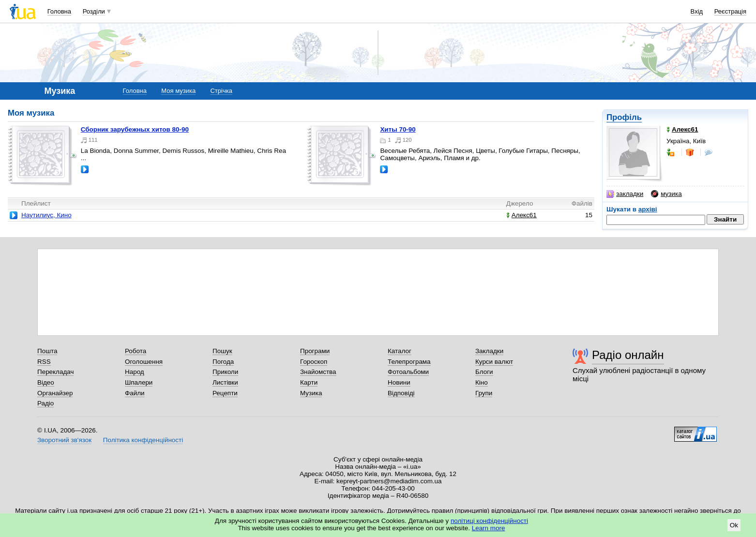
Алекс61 (522, 215)
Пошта (47, 351)
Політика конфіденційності (143, 440)
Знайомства (318, 372)
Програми (315, 351)
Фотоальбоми (408, 372)
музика (666, 194)
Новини (399, 382)
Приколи (225, 372)
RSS (44, 362)
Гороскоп (314, 362)
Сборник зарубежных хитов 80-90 (135, 129)
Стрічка (221, 91)
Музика (311, 393)
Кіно (482, 382)
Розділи (94, 11)
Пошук (222, 351)
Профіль (624, 117)
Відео (46, 382)
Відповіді (401, 393)
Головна (59, 11)
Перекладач (55, 372)
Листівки (225, 382)
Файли (135, 393)
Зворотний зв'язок (64, 440)
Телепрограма (409, 362)
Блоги (484, 372)
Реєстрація (730, 11)
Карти (309, 382)
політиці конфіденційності (489, 521)
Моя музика (178, 91)
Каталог (400, 351)
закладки (625, 194)
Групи (484, 393)
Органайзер (55, 393)
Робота (136, 351)
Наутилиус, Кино (46, 215)
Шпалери (139, 382)
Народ (135, 372)
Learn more (489, 528)
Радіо (45, 403)
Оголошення (144, 362)
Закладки (489, 351)
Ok (734, 525)
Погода (223, 362)
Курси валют (494, 362)
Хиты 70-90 (398, 129)
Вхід (697, 11)
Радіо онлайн (628, 355)
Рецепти (225, 393)
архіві (648, 209)
